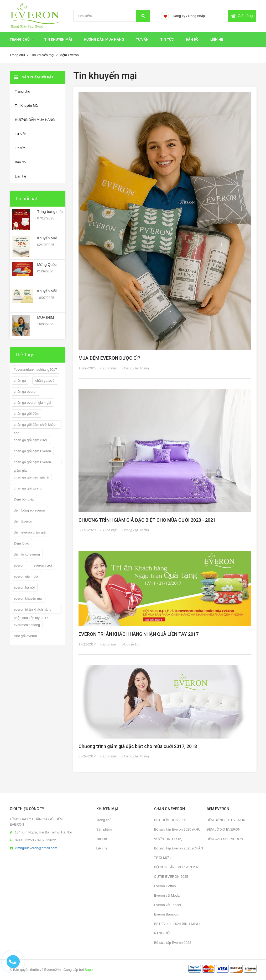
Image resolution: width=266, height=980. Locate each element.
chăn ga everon (26, 392)
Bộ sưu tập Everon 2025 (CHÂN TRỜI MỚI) (179, 853)
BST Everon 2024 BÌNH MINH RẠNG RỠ (177, 928)
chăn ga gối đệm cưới (31, 440)
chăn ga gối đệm (27, 414)
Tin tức (102, 839)
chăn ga (20, 381)
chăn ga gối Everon (29, 488)
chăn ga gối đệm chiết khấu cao (35, 426)
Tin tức (167, 39)
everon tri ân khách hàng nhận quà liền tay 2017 (33, 610)
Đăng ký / (180, 16)
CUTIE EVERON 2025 (171, 877)
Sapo (89, 970)
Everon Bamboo (166, 914)
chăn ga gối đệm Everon (32, 451)
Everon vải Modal (167, 895)
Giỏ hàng (245, 16)
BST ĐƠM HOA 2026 (170, 820)
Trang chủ (20, 39)
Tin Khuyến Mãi (58, 39)
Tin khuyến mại (43, 55)
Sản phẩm (104, 829)
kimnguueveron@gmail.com (36, 848)
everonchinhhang (27, 625)
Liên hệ (217, 39)
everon (19, 565)
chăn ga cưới (45, 381)
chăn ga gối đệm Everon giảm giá (32, 463)
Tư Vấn (142, 39)
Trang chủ (104, 820)
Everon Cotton (165, 886)
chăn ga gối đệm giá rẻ (31, 477)
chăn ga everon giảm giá (33, 403)
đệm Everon (23, 521)
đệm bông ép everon (30, 510)
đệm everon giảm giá (30, 532)
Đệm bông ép (24, 499)
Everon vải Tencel (168, 905)
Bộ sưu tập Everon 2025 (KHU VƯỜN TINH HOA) (177, 834)
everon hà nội (24, 587)
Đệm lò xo (22, 543)
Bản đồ (192, 39)
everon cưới (43, 565)
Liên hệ (102, 848)
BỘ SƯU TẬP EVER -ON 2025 (177, 867)
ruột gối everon (25, 636)
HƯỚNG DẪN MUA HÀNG (104, 39)
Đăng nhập (197, 16)
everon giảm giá (26, 576)
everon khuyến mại (28, 598)
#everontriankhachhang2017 (36, 370)
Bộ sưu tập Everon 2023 (173, 943)
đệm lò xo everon (27, 554)
